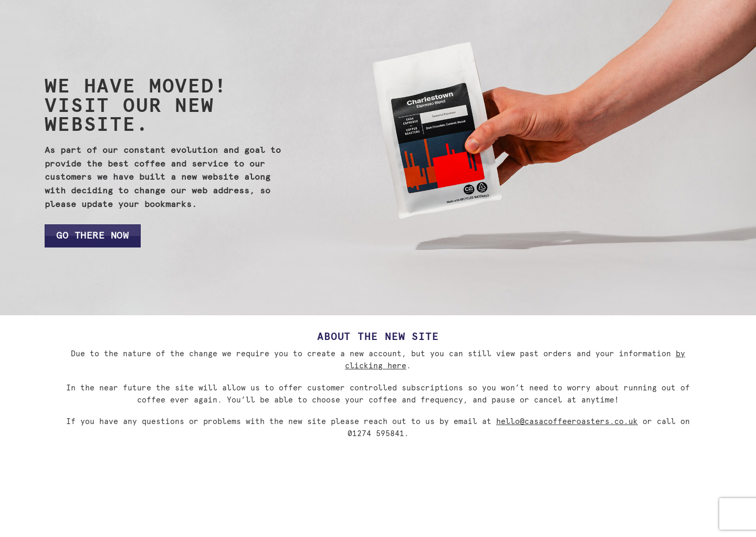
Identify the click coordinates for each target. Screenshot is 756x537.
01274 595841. (378, 434)
